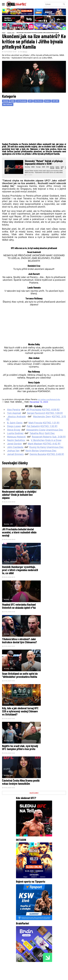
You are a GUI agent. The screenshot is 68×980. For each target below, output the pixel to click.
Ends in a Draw (53, 446)
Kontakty (52, 955)
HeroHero (27, 960)
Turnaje (40, 170)
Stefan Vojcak (53, 171)
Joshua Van (13, 457)
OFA (49, 170)
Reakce (51, 104)
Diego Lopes (14, 432)
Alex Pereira (42, 104)
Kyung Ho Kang (38, 453)
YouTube (49, 943)
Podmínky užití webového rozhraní (18, 975)
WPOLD (25, 54)
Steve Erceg (14, 436)
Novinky (10, 33)
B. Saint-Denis (15, 429)
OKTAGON (14, 521)
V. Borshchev (38, 446)
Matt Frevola (35, 429)
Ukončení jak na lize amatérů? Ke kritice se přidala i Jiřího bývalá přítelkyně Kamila (26, 35)
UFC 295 (60, 104)
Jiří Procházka (34, 415)
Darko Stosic (59, 171)
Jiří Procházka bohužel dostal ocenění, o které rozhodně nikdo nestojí (47, 496)
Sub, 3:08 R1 (59, 443)
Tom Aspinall (14, 419)
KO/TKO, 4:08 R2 (51, 415)
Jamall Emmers (15, 460)
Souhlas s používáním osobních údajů (49, 975)
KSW (45, 170)
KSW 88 (63, 171)
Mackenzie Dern (42, 423)
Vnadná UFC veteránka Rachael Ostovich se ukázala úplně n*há (50, 530)
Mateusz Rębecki (16, 443)
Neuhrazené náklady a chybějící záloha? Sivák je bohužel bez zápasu (16, 496)
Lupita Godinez (15, 439)
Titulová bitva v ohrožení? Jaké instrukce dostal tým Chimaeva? (16, 566)
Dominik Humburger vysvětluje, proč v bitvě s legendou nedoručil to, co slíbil (16, 531)
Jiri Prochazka (24, 104)
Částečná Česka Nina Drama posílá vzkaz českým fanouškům (17, 636)
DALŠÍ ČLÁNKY (34, 649)
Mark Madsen (35, 450)
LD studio (37, 977)
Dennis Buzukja (38, 460)
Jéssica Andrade (17, 423)
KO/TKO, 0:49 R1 (55, 460)
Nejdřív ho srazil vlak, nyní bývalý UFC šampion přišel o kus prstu (50, 600)
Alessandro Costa (36, 436)
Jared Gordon (14, 450)
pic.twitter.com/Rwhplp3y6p (51, 405)
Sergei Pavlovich (36, 419)
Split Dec (50, 439)
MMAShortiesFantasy (43, 960)
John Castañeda (15, 453)
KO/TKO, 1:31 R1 (51, 429)
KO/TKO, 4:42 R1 (52, 450)
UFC (14, 33)
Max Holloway (8, 107)
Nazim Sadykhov (16, 446)
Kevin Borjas (32, 457)
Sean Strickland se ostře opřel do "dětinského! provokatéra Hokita (48, 566)
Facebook (19, 943)
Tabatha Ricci (37, 439)
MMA (14, 104)
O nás (18, 960)
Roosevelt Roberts (42, 443)
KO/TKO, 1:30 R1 (49, 432)
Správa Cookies (33, 975)
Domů (4, 33)
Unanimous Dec (55, 436)
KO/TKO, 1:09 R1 (54, 419)
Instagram (35, 943)
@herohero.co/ (40, 923)
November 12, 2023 (39, 408)
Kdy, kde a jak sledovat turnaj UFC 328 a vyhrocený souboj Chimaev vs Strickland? (17, 601)
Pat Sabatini (33, 432)
